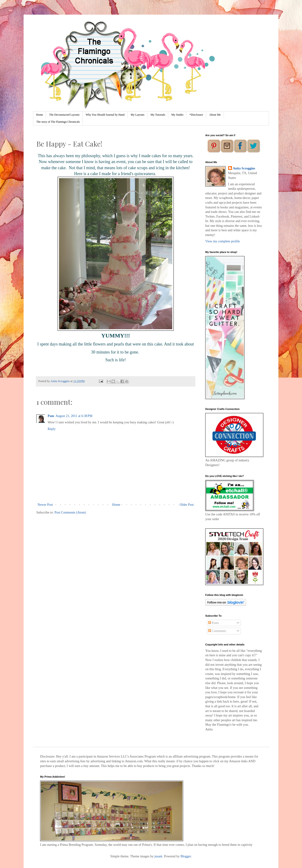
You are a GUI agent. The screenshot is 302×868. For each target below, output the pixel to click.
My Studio (177, 115)
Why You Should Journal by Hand (105, 115)
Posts (213, 623)
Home (40, 115)
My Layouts (138, 115)
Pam (51, 416)
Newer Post (45, 505)
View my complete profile (223, 241)
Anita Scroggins (244, 168)
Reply (52, 429)
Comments (217, 631)
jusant (158, 856)
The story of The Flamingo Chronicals (58, 122)
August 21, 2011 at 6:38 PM (74, 416)
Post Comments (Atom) (70, 512)
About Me (215, 115)
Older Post (187, 505)
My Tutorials (158, 115)
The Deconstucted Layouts (64, 115)
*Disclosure (196, 115)
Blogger (186, 856)
